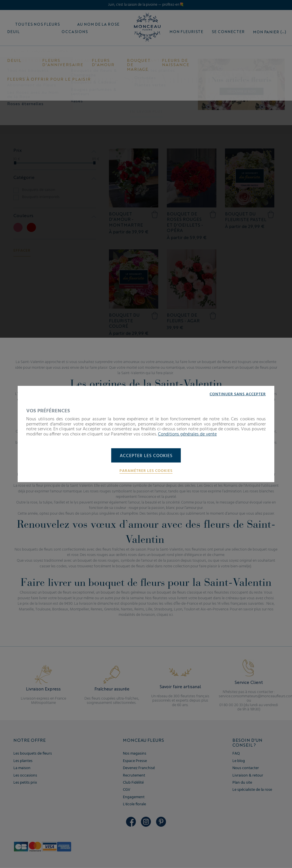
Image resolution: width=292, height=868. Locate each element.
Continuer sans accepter (238, 394)
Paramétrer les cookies (146, 471)
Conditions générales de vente (187, 434)
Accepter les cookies (146, 456)
